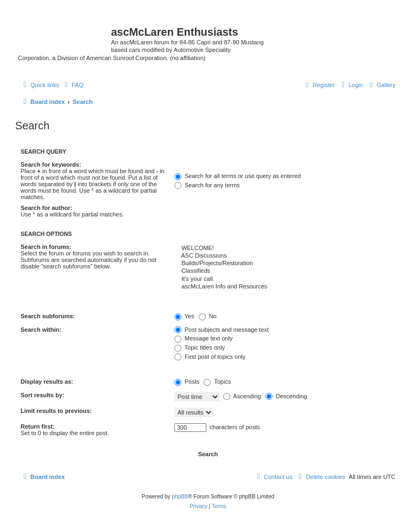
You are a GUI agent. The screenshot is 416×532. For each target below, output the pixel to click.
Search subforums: (48, 316)
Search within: (41, 330)
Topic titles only (200, 347)
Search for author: (46, 208)
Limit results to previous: (56, 411)
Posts (187, 382)
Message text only (204, 338)
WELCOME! (285, 248)
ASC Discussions (285, 256)
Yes (184, 316)
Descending (286, 396)
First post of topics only (210, 357)
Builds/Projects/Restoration (285, 264)
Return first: (38, 426)
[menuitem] (381, 85)
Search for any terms (207, 185)
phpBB (180, 497)
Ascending (242, 396)
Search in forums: (46, 247)
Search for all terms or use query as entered (238, 176)
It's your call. (285, 279)
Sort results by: (43, 395)
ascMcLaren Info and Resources (285, 287)
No (208, 316)
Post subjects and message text (222, 330)
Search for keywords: (51, 165)
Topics (217, 382)
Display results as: (47, 382)
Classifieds (285, 271)
